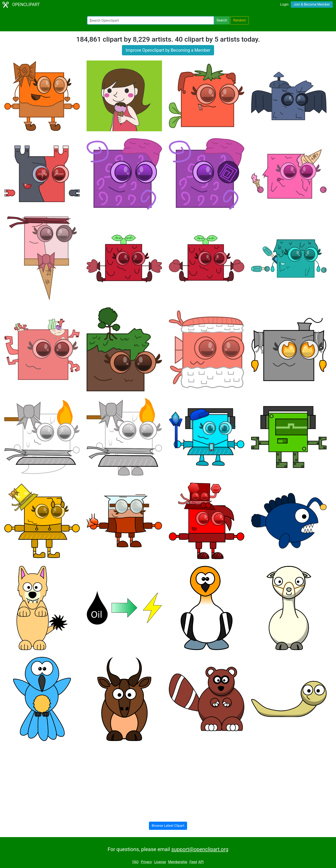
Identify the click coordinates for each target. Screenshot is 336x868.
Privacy (146, 862)
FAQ (136, 862)
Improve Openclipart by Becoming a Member (168, 50)
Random (240, 20)
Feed (193, 862)
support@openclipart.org (200, 849)
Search (222, 20)
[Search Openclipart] (151, 20)
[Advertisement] (168, 778)
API (201, 862)
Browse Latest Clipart (168, 826)
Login (284, 4)
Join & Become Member (312, 4)
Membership (178, 862)
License (160, 862)
